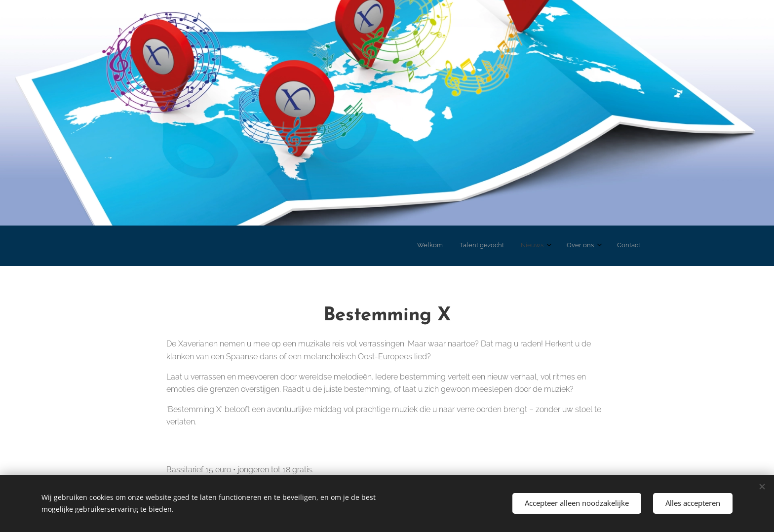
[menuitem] (560, 246)
